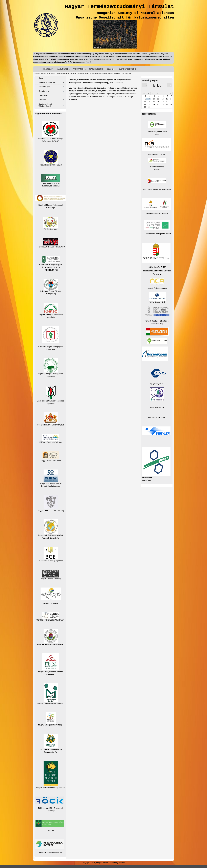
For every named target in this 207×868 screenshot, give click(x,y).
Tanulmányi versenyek (47, 82)
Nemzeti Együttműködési (157, 131)
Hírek (41, 78)
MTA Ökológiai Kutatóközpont (51, 442)
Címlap (37, 73)
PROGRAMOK (78, 69)
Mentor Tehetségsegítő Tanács (50, 694)
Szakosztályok (44, 87)
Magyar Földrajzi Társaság (51, 575)
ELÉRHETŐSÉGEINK (127, 69)
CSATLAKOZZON (96, 69)
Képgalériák (43, 95)
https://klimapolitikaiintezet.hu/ (51, 852)
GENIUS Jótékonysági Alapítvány (50, 617)
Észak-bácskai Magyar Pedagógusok (51, 394)
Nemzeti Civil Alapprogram (157, 288)
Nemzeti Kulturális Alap (157, 154)
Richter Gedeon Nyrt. (157, 297)
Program (157, 169)
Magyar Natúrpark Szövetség (50, 719)
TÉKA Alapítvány (51, 223)
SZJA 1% (111, 69)
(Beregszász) (51, 294)
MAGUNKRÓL (63, 69)
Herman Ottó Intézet (51, 603)
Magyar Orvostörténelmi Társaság (51, 511)
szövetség (51, 317)
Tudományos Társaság (51, 186)
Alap (157, 134)
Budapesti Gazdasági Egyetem (51, 561)
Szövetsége (51, 349)
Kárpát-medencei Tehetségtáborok (45, 105)
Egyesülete (51, 404)
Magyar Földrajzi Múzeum (51, 461)
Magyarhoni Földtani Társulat (51, 158)
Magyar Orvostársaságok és (51, 483)
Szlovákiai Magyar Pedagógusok (51, 347)
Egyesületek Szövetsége (51, 486)
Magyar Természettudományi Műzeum (51, 775)
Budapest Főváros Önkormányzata (51, 425)
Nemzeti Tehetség (157, 167)
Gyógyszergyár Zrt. (157, 384)
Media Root (146, 480)
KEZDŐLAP (48, 69)
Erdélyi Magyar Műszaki (51, 179)
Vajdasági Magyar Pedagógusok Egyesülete (51, 368)
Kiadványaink (44, 91)
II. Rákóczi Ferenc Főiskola (51, 291)
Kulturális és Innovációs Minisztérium (157, 189)
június (157, 86)
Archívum (42, 100)
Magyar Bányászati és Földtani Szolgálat (51, 664)
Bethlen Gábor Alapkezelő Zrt (157, 213)
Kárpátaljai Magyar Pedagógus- (51, 315)
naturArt (51, 830)
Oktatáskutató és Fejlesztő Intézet (158, 234)
